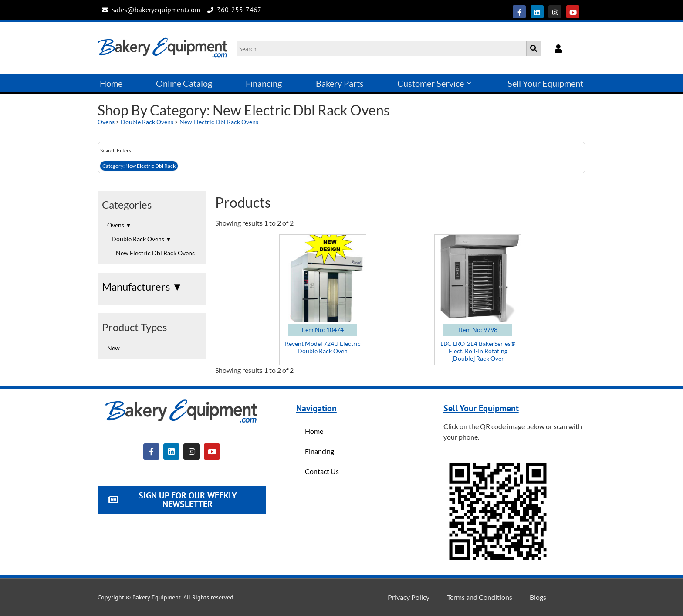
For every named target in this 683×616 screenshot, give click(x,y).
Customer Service (434, 83)
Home (111, 83)
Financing (264, 83)
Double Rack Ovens (147, 122)
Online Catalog (184, 83)
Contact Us (322, 471)
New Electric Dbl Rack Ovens (219, 122)
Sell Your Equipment (545, 83)
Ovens (106, 122)
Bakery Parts (340, 83)
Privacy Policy (409, 597)
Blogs (538, 597)
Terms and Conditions (480, 597)
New (113, 348)
